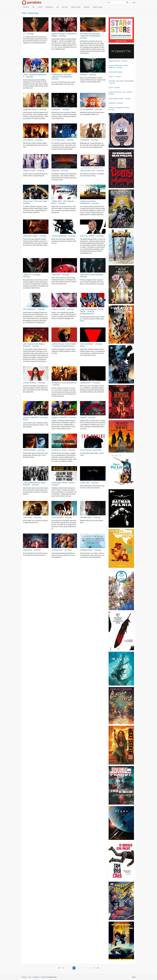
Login (134, 3)
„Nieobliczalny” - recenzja (90, 517)
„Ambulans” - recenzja (60, 109)
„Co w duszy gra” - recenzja (62, 140)
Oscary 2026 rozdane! (116, 72)
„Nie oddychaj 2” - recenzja (34, 309)
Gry (57, 7)
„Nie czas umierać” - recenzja (92, 236)
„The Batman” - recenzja (33, 140)
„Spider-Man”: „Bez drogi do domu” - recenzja (63, 202)
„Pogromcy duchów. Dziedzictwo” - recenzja (89, 202)
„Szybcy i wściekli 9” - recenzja (64, 417)
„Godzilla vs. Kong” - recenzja (63, 450)
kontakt (43, 977)
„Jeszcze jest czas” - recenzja (92, 171)
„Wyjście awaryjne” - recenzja (118, 61)
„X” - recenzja (28, 34)
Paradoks (87, 7)
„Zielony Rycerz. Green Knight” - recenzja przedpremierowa (64, 345)
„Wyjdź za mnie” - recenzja (34, 171)
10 (91, 968)
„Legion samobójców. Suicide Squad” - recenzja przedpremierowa (92, 311)
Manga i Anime (76, 7)
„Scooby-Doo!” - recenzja (61, 550)
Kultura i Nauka (98, 7)
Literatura (26, 7)
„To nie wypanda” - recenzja (91, 109)
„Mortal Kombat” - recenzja (34, 450)
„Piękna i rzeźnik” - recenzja (63, 309)
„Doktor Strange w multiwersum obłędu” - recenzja (64, 35)
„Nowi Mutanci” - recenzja (62, 517)
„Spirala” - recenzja (88, 417)
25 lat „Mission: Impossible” (91, 450)
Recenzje (33, 13)
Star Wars (65, 7)
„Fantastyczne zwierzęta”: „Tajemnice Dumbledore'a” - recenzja (91, 36)
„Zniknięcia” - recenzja (116, 103)
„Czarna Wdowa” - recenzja (34, 383)
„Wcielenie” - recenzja (60, 275)
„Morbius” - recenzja (88, 75)
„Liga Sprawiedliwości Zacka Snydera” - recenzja (34, 484)
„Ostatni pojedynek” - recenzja (63, 236)
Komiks (40, 7)
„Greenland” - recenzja (32, 517)
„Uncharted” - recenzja (89, 140)
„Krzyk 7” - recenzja (115, 76)
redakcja (24, 977)
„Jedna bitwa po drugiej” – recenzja (120, 99)
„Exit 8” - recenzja (114, 88)
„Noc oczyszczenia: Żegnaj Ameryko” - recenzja (34, 345)
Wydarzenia (49, 7)
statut (30, 977)
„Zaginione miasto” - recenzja (35, 109)
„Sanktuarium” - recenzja (90, 383)
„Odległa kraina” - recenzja (91, 550)
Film (33, 7)
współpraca (36, 977)
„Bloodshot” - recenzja (32, 550)
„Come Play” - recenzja (89, 483)
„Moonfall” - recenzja (60, 171)
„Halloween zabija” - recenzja (35, 236)
